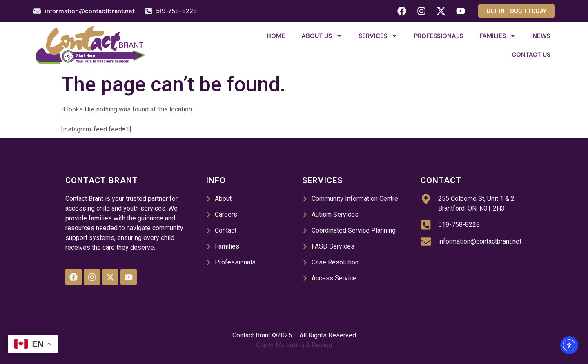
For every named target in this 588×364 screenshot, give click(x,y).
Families (498, 36)
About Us (322, 36)
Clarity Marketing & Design (294, 345)
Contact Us (531, 55)
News (541, 36)
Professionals (439, 36)
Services (378, 36)
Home (276, 36)
